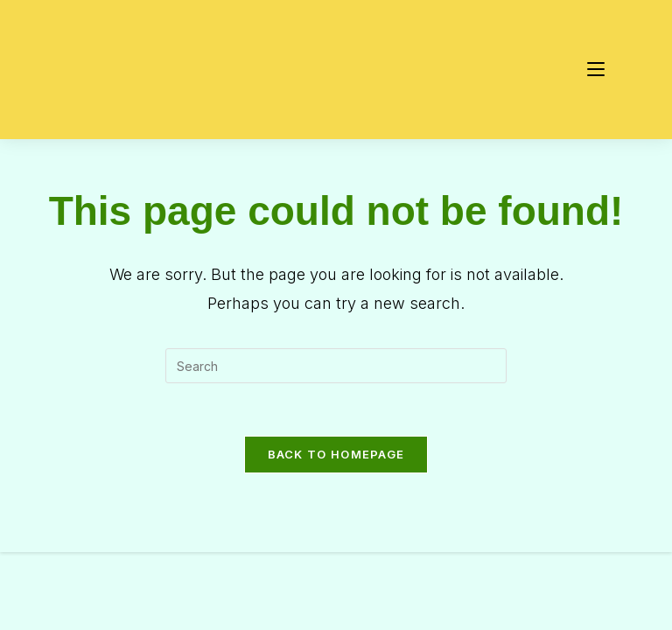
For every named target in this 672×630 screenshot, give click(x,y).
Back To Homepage (336, 454)
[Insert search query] (336, 366)
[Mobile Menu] (596, 70)
